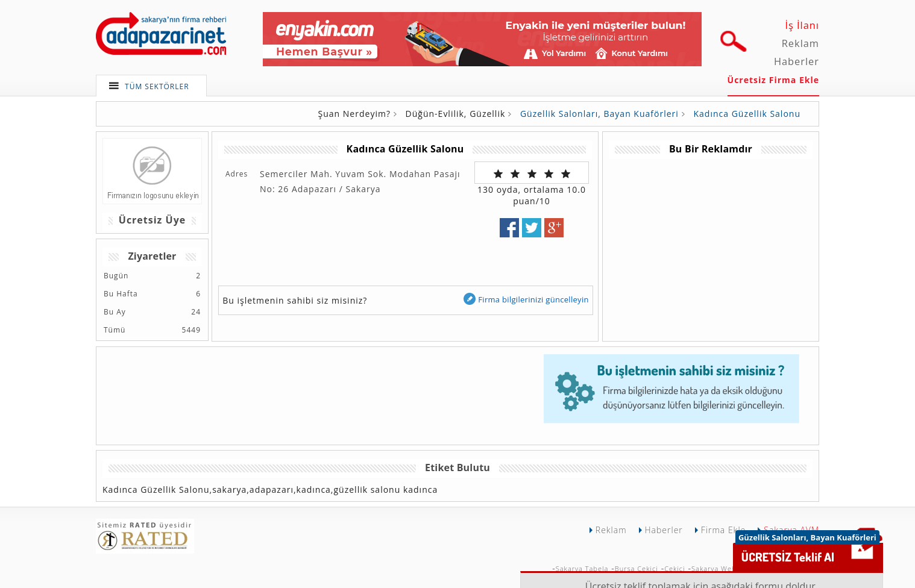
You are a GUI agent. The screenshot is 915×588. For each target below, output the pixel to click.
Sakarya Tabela (582, 568)
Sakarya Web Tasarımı (730, 568)
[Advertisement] (710, 243)
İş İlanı (802, 25)
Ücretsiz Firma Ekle (773, 80)
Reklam (800, 43)
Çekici (674, 568)
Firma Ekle (723, 530)
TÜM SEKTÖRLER (157, 86)
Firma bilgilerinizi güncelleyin (526, 299)
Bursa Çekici (637, 568)
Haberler (797, 61)
